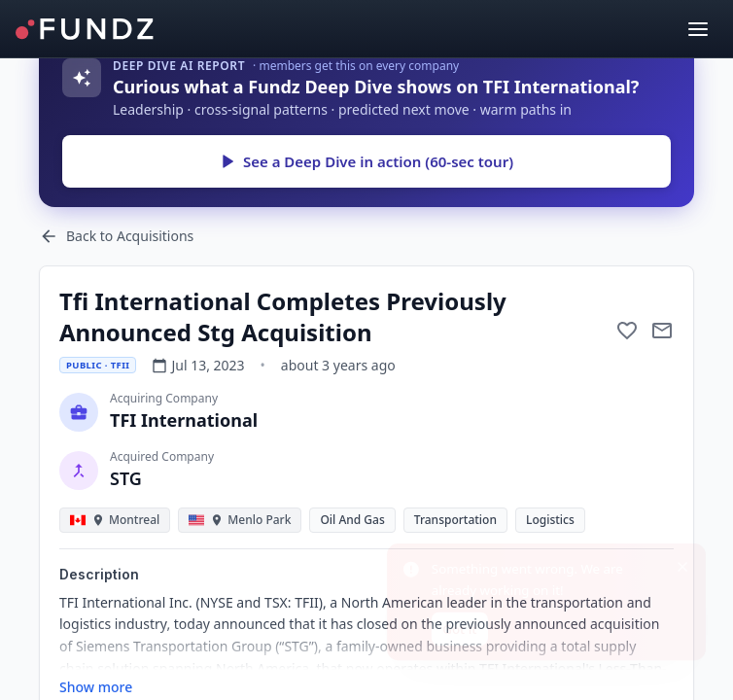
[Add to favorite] (627, 331)
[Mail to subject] (662, 331)
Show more (96, 687)
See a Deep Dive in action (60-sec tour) (366, 161)
